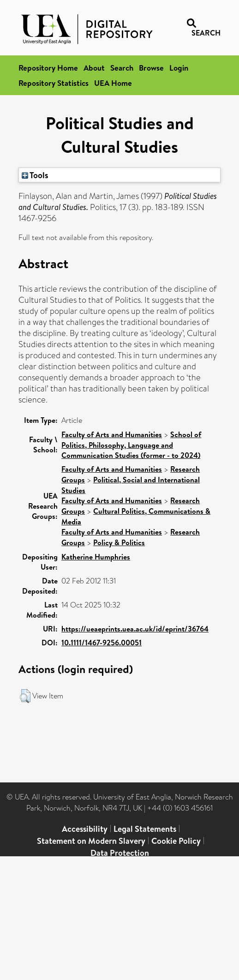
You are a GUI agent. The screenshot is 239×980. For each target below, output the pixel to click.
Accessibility (85, 829)
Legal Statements (145, 829)
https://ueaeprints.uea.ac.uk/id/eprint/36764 (135, 629)
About (94, 68)
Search (122, 68)
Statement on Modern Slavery (91, 841)
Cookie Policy (176, 841)
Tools (35, 175)
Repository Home (48, 68)
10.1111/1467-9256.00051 (102, 643)
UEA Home (113, 83)
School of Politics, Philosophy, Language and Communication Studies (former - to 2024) (131, 445)
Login (179, 68)
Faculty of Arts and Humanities (112, 434)
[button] (25, 696)
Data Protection (120, 853)
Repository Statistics (54, 83)
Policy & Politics (119, 542)
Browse (151, 68)
